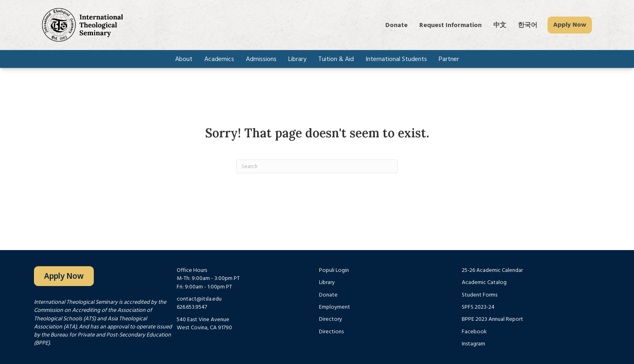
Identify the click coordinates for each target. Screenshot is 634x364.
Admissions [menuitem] (261, 59)
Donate (328, 295)
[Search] (317, 166)
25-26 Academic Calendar (492, 270)
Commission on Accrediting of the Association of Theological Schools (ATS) (93, 314)
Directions (331, 332)
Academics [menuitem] (219, 59)
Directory (331, 319)
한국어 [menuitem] (528, 25)
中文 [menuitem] (500, 25)
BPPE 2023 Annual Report (492, 319)
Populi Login (334, 270)
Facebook (474, 332)
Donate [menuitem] (396, 25)
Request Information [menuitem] (450, 25)
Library (327, 282)
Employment (335, 307)
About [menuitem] (184, 59)
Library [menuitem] (297, 59)
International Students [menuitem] (396, 59)
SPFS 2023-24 (478, 307)
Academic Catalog (484, 282)
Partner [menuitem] (449, 59)
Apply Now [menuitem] (570, 25)
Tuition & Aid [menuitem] (336, 59)
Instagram (473, 344)
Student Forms (480, 295)
